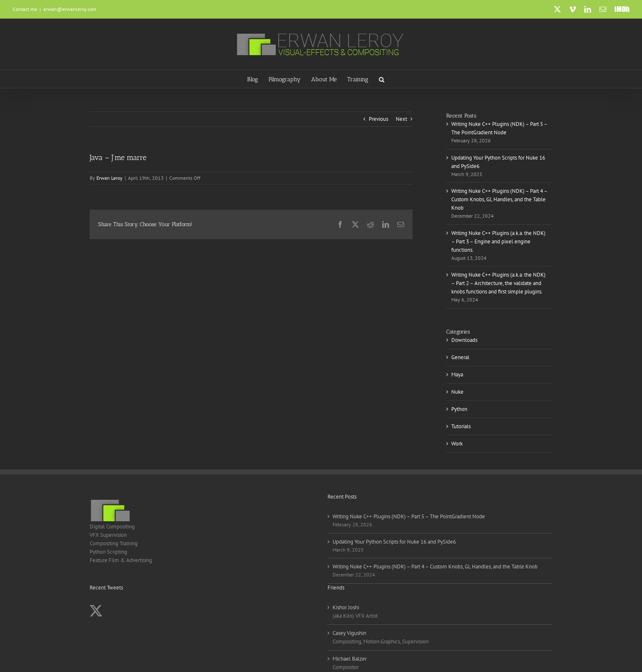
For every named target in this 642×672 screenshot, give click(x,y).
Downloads (464, 340)
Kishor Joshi (346, 607)
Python (459, 409)
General (460, 357)
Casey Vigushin (349, 633)
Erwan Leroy (109, 178)
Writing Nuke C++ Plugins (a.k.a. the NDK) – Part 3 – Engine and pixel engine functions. (498, 241)
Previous (378, 119)
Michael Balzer (350, 659)
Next (401, 119)
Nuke (457, 392)
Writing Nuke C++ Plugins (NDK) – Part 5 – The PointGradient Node (409, 516)
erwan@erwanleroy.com (70, 9)
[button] (382, 79)
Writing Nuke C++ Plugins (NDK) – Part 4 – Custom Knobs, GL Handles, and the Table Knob (499, 199)
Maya (457, 375)
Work (457, 444)
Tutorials (461, 426)
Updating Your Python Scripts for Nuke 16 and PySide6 (394, 542)
